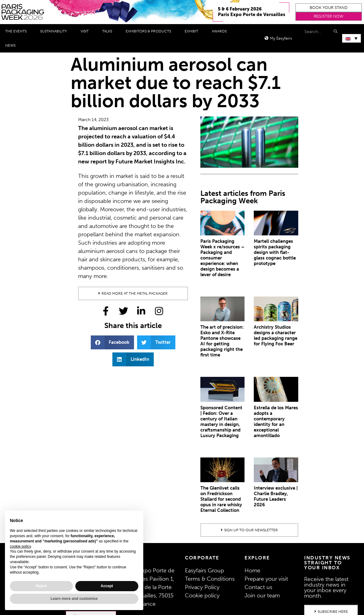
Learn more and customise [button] (74, 599)
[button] (328, 8)
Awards (221, 31)
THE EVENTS (17, 31)
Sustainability (55, 31)
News (12, 45)
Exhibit (193, 31)
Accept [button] (107, 586)
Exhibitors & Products (150, 31)
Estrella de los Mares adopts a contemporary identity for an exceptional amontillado (276, 422)
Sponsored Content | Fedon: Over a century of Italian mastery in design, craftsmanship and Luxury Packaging (221, 422)
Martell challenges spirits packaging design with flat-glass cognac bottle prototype (275, 252)
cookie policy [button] (20, 546)
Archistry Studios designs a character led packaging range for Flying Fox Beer (276, 335)
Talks (109, 31)
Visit (86, 31)
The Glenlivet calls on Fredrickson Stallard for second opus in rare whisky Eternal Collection (221, 499)
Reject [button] (41, 586)
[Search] (335, 31)
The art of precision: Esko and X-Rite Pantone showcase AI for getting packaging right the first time (222, 341)
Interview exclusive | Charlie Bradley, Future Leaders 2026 (276, 496)
